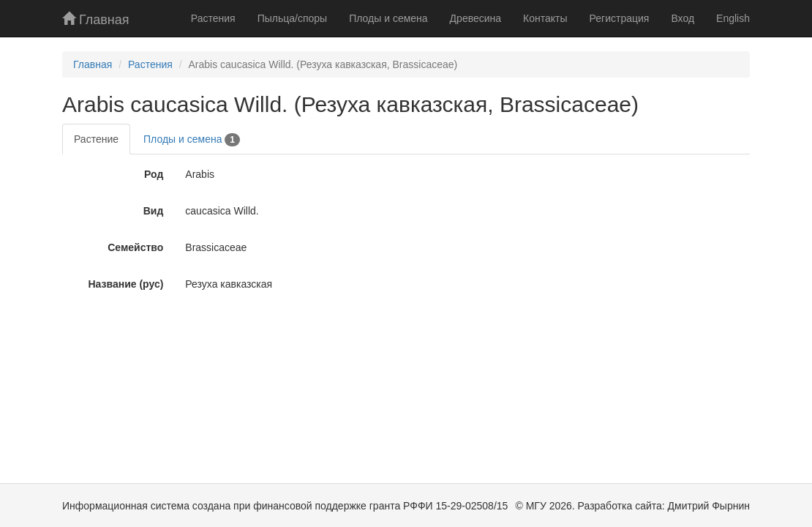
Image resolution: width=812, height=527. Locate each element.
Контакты (545, 18)
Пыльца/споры (293, 18)
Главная (96, 19)
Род (154, 174)
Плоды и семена (388, 18)
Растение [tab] (96, 139)
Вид (154, 211)
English (733, 18)
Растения (213, 18)
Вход (683, 18)
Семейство (135, 247)
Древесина (475, 18)
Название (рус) (125, 284)
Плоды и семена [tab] (192, 140)
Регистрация (620, 18)
